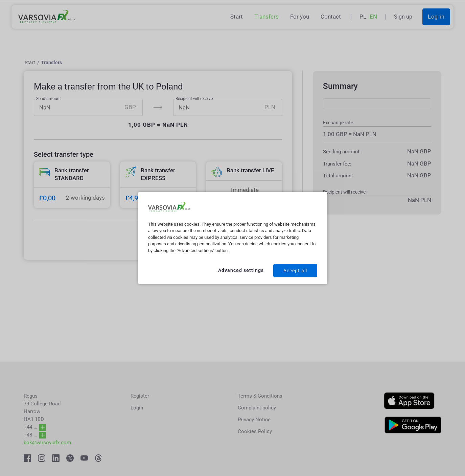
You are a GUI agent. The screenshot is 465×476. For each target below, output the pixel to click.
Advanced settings (241, 270)
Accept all (295, 271)
